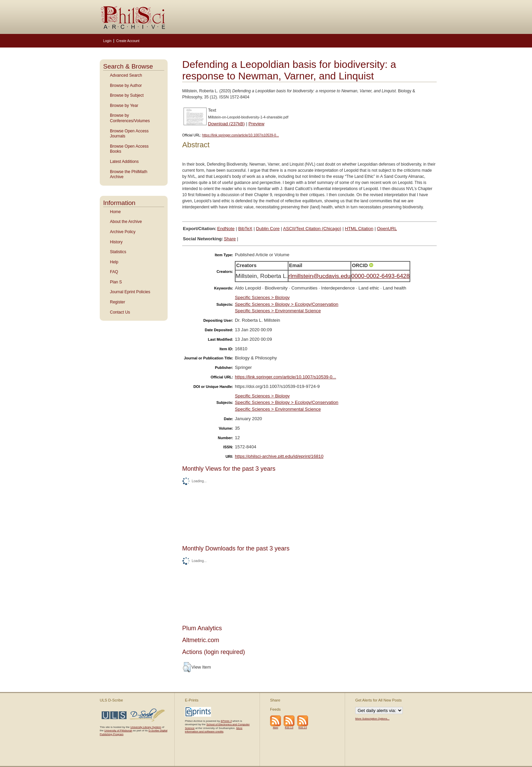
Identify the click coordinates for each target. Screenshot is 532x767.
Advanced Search (126, 75)
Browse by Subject (127, 95)
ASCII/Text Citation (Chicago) (312, 229)
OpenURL (387, 229)
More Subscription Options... (372, 719)
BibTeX (245, 229)
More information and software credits (214, 730)
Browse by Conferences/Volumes (130, 118)
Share (230, 239)
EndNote (226, 229)
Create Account (128, 41)
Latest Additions (124, 162)
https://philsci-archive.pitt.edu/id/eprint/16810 (279, 456)
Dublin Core (268, 229)
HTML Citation (359, 229)
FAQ (114, 272)
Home (115, 212)
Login (107, 41)
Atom (275, 727)
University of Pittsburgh (118, 731)
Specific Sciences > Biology (262, 297)
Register (118, 302)
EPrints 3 (226, 721)
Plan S (116, 282)
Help (114, 262)
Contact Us (120, 312)
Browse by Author (126, 86)
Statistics (118, 252)
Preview (256, 124)
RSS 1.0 (289, 727)
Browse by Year (124, 106)
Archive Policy (123, 232)
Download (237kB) (226, 124)
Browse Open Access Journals (129, 134)
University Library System (146, 727)
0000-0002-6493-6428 (380, 276)
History (116, 242)
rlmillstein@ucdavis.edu (319, 276)
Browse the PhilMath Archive (129, 174)
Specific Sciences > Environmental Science (278, 311)
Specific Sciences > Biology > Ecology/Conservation (287, 304)
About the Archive (126, 222)
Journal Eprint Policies (130, 292)
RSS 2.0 (303, 727)
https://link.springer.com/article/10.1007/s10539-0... (241, 135)
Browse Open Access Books (129, 149)
